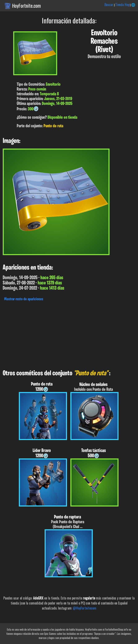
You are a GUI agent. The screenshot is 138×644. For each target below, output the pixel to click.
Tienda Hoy (122, 5)
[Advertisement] (69, 334)
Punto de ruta (53, 126)
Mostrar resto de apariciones (24, 299)
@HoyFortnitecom (85, 608)
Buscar (109, 5)
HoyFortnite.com (26, 6)
